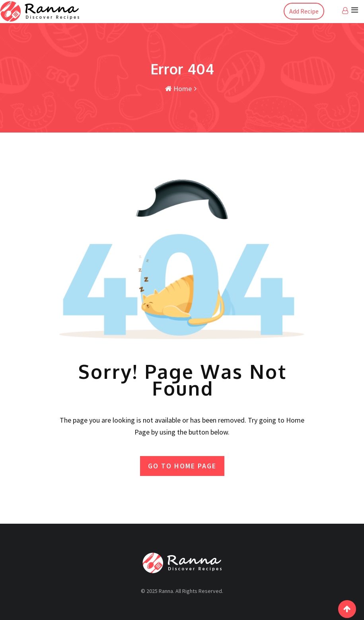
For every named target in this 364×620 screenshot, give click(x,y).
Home (178, 89)
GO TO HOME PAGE (182, 466)
